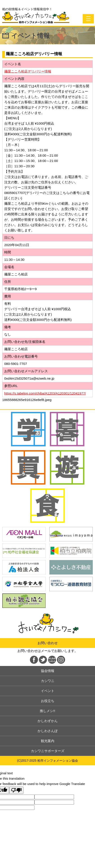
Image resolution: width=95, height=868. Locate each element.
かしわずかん (48, 721)
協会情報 (48, 671)
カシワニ (48, 681)
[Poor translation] (16, 790)
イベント (48, 691)
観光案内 (48, 741)
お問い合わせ (48, 643)
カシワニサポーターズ (48, 751)
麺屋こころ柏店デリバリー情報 (28, 71)
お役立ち (48, 701)
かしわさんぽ (48, 731)
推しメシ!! (47, 711)
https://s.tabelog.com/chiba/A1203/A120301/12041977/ (45, 393)
